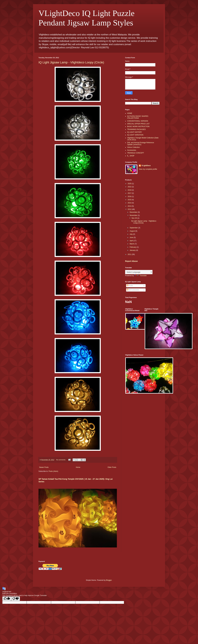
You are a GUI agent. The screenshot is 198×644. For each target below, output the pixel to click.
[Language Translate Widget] (139, 272)
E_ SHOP (131, 156)
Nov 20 (134, 218)
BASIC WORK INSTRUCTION (138, 127)
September (134, 228)
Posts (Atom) (53, 471)
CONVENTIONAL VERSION (138, 121)
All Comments (133, 290)
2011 (130, 254)
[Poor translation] (16, 599)
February (133, 247)
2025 (130, 184)
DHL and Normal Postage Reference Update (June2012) (141, 144)
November (134, 215)
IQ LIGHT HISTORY (135, 132)
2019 (130, 190)
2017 (130, 193)
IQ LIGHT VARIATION (135, 135)
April (132, 241)
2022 (130, 187)
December (134, 212)
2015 (130, 200)
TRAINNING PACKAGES (136, 129)
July (131, 234)
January (133, 250)
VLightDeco (146, 166)
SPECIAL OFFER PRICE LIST (138, 124)
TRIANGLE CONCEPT (136, 153)
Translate (141, 276)
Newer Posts (44, 467)
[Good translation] (7, 599)
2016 (130, 197)
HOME (130, 113)
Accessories (132, 150)
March (132, 244)
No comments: (61, 460)
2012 (130, 209)
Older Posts (112, 467)
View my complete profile (148, 169)
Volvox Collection (133, 147)
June (132, 237)
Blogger (109, 580)
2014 (130, 203)
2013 (130, 206)
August (132, 231)
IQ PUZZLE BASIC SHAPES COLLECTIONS (138, 117)
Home (78, 467)
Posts (130, 286)
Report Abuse (131, 261)
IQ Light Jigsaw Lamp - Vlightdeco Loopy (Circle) (71, 62)
